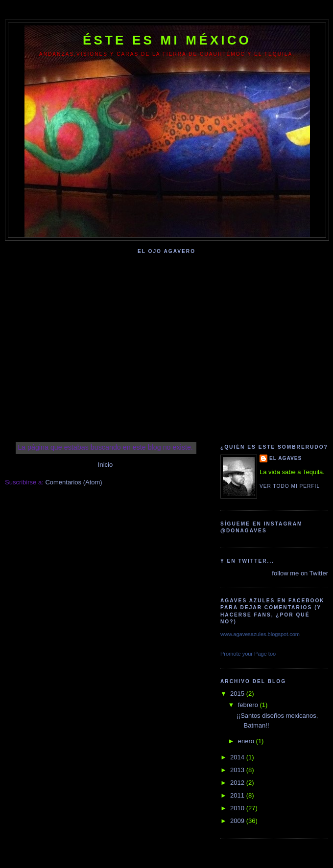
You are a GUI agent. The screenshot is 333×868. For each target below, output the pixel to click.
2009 (238, 821)
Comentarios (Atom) (73, 482)
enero (247, 741)
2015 (238, 694)
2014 (238, 757)
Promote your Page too (248, 654)
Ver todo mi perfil (290, 486)
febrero (249, 705)
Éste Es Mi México (167, 40)
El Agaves (285, 458)
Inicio (105, 465)
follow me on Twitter (300, 573)
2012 (238, 783)
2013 (238, 770)
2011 (238, 795)
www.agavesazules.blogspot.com (260, 634)
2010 (238, 808)
